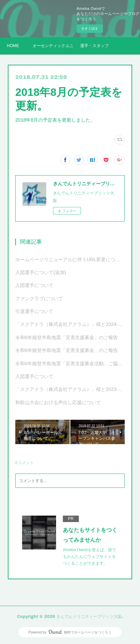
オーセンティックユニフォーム (53, 46)
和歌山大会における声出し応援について (58, 402)
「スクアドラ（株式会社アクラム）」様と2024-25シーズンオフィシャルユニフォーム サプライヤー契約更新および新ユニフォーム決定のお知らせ (70, 324)
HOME (13, 46)
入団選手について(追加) (41, 272)
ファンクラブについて (39, 298)
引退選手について (34, 311)
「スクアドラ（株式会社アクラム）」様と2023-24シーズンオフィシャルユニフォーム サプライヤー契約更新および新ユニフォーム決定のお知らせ (70, 389)
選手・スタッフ (94, 46)
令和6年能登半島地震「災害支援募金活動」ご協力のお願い (70, 363)
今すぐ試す (90, 29)
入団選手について (34, 285)
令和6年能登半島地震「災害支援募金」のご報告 (67, 337)
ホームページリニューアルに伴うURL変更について (70, 259)
